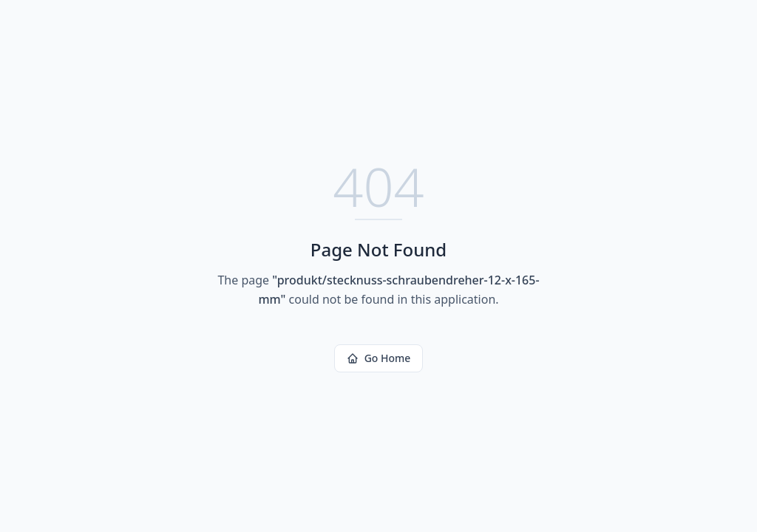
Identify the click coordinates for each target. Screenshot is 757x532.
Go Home (379, 358)
